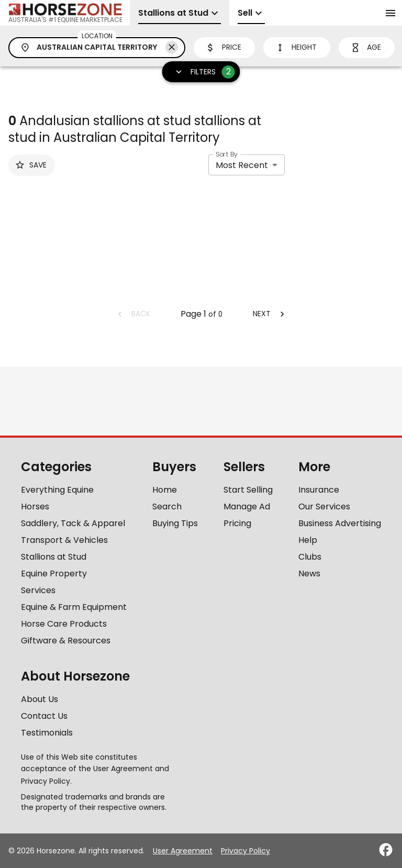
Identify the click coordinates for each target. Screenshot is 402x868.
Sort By (227, 154)
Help (308, 540)
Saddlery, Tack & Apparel (73, 523)
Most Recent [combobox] (242, 165)
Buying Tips (175, 523)
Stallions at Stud (54, 557)
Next (270, 314)
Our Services (324, 507)
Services (38, 590)
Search (167, 507)
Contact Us (44, 716)
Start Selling (248, 490)
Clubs (310, 557)
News (309, 574)
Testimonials (47, 733)
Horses (35, 507)
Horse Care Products (64, 624)
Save (31, 165)
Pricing (237, 523)
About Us (40, 699)
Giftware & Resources (66, 641)
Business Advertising (340, 523)
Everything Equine (57, 490)
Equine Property (54, 574)
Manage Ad (247, 507)
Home (165, 490)
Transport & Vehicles (64, 540)
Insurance (319, 490)
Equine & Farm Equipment (74, 607)
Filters (202, 72)
